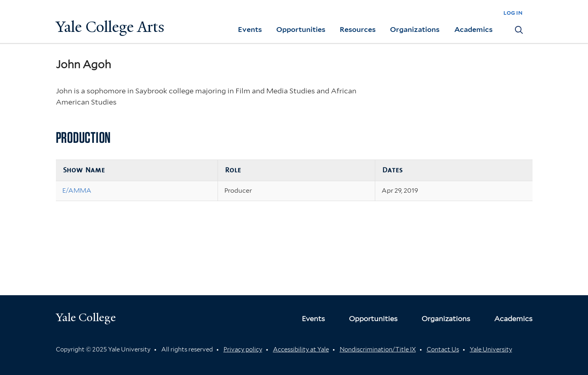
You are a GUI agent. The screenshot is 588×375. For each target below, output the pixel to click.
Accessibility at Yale (301, 349)
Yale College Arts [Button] (110, 27)
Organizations (415, 29)
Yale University (491, 349)
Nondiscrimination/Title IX (378, 349)
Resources (358, 29)
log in (513, 13)
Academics (473, 29)
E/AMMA (77, 190)
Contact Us (443, 349)
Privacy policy (243, 349)
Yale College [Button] (86, 317)
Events (250, 29)
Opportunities (301, 29)
